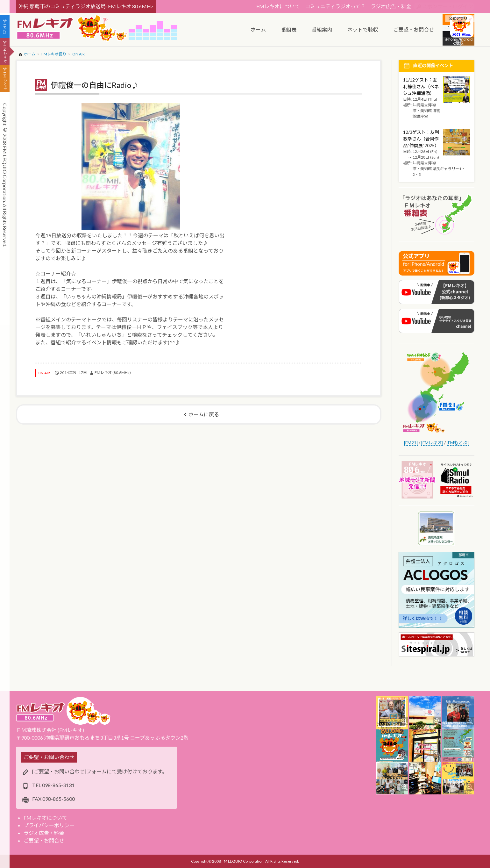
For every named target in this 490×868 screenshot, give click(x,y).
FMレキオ (5, 54)
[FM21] (411, 443)
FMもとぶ (5, 81)
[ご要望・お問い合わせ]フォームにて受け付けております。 (100, 771)
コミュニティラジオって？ (335, 6)
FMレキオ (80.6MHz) (113, 373)
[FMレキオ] (432, 443)
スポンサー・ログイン (448, 6)
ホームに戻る (204, 414)
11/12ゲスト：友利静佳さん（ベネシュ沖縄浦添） (421, 86)
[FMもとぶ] (458, 443)
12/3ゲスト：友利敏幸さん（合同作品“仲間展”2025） (421, 139)
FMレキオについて (278, 6)
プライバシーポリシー (49, 825)
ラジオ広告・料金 (391, 6)
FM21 (5, 29)
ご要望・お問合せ (44, 840)
